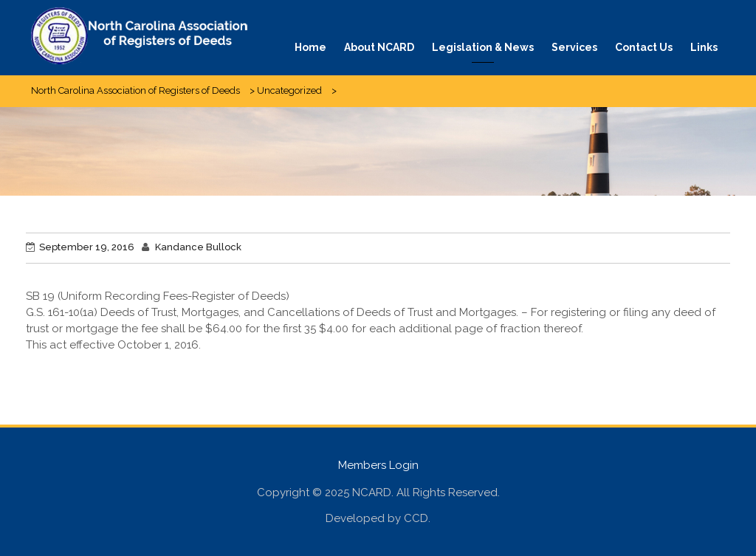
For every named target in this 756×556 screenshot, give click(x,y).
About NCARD (379, 47)
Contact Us (644, 47)
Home (310, 47)
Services (574, 47)
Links (704, 47)
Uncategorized (289, 90)
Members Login (378, 465)
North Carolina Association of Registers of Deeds (135, 90)
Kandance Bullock (198, 247)
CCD (416, 518)
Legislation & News (483, 47)
